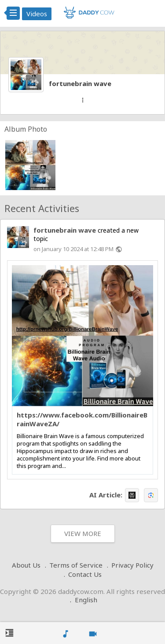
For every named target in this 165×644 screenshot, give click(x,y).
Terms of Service (76, 565)
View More (83, 533)
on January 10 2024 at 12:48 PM (73, 249)
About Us (26, 565)
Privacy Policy (132, 565)
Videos (37, 14)
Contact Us (85, 574)
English (86, 600)
